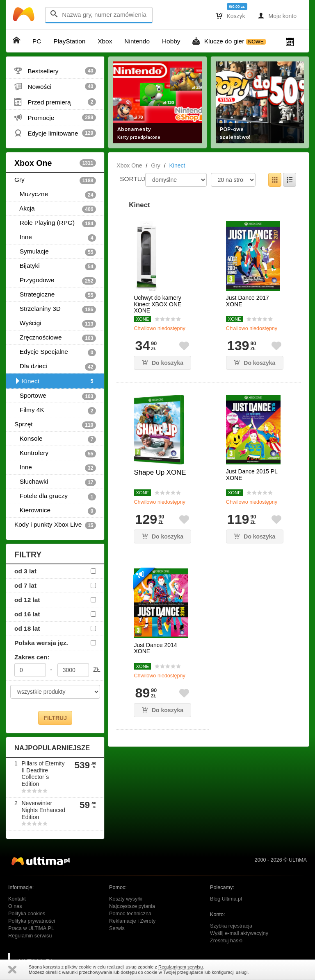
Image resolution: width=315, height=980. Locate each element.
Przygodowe (55, 281)
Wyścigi (55, 324)
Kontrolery (55, 453)
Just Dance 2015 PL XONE (252, 475)
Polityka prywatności (32, 921)
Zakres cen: (32, 657)
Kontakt (17, 899)
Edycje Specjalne (55, 352)
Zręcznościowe (55, 338)
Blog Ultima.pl (226, 899)
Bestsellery (55, 71)
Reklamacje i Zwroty (132, 921)
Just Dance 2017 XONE (248, 301)
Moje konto (277, 16)
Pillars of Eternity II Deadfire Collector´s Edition (43, 774)
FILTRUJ (55, 718)
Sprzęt (55, 425)
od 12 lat (27, 600)
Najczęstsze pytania (132, 906)
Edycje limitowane (55, 133)
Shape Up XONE (160, 472)
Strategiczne (55, 295)
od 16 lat (27, 614)
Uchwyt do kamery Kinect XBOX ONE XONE (157, 304)
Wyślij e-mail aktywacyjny (239, 933)
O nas (15, 906)
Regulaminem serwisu (180, 967)
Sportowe (55, 396)
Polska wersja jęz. (41, 643)
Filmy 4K (55, 410)
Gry (55, 180)
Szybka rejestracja (231, 926)
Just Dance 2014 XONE (155, 648)
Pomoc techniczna (130, 914)
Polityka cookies (27, 914)
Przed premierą (55, 102)
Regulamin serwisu (30, 936)
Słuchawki (55, 482)
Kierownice (55, 511)
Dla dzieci (55, 367)
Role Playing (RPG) (55, 223)
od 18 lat (27, 628)
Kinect (55, 381)
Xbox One (55, 163)
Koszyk (231, 16)
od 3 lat (25, 571)
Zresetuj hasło (226, 941)
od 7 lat (25, 585)
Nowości (55, 86)
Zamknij (12, 970)
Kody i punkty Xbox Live (55, 525)
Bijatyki (55, 266)
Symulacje (55, 252)
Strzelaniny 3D (55, 309)
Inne (55, 238)
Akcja (55, 209)
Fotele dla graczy (55, 496)
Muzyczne (55, 195)
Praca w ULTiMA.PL (31, 928)
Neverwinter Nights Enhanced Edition (43, 810)
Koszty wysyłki (126, 899)
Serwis (117, 928)
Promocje (55, 118)
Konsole (55, 439)
